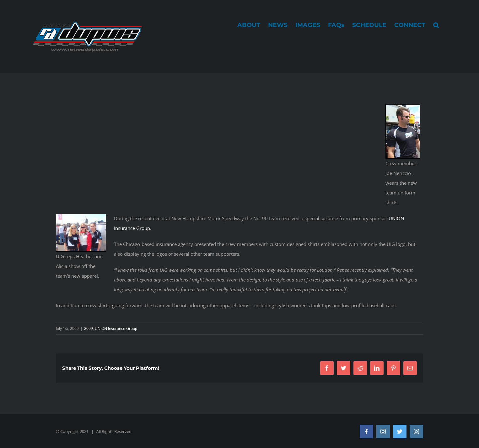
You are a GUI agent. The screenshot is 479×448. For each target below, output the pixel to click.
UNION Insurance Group (116, 328)
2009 (89, 328)
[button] (436, 25)
